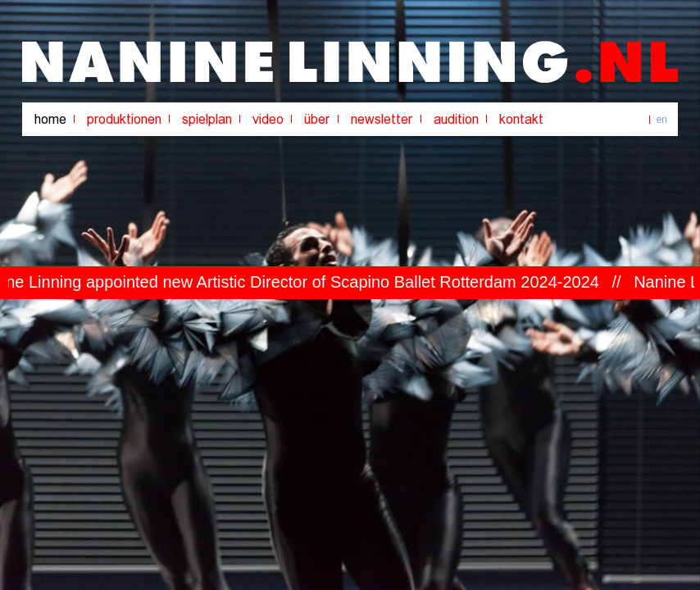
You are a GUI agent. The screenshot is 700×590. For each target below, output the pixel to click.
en (662, 120)
